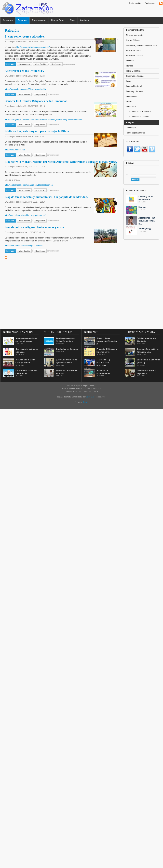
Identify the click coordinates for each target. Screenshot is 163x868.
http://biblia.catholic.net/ (15, 150)
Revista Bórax (58, 20)
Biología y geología (135, 35)
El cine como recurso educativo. (25, 37)
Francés (130, 66)
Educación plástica (134, 56)
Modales (142, 207)
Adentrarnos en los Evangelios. (24, 71)
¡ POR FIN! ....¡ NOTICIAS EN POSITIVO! (103, 363)
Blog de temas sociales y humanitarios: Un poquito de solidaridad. (46, 197)
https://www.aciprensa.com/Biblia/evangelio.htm (25, 89)
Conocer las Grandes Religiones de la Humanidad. (36, 101)
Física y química (133, 71)
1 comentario (25, 64)
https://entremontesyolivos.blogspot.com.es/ (24, 246)
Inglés (129, 81)
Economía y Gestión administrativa (141, 45)
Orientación (131, 107)
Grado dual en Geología (67, 349)
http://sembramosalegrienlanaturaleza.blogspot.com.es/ (29, 185)
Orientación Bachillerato (142, 112)
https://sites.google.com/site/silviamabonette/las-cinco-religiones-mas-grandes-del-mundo (44, 119)
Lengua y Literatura (135, 91)
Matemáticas (132, 96)
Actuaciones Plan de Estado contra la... (147, 221)
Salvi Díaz (90, 397)
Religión (130, 123)
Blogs (72, 20)
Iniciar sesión (135, 3)
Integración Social (134, 86)
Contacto (84, 20)
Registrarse (150, 3)
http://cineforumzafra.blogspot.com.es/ (33, 47)
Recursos (22, 20)
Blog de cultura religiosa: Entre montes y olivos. (35, 227)
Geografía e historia (135, 76)
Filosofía (130, 61)
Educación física (133, 51)
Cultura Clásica (133, 40)
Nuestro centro (39, 20)
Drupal (85, 402)
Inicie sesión (40, 64)
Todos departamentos (136, 133)
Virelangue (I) (145, 229)
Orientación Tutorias (140, 117)
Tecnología (131, 128)
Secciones (8, 20)
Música (129, 102)
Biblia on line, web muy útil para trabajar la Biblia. (37, 131)
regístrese (56, 64)
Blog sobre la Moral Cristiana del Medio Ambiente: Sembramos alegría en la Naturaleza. (61, 162)
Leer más (11, 64)
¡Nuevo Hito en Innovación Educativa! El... (107, 341)
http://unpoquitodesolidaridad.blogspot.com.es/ (25, 215)
